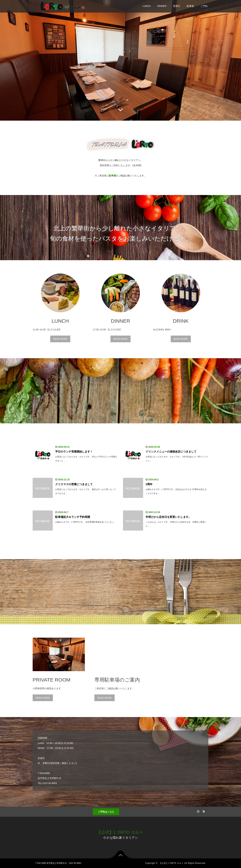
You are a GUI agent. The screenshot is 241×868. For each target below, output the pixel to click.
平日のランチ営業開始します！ (74, 452)
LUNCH (147, 6)
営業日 (177, 6)
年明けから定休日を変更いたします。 (168, 517)
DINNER (162, 6)
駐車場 (190, 6)
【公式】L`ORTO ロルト (120, 832)
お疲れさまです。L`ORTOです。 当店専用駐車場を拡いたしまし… (85, 522)
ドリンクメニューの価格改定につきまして (171, 452)
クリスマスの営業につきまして (74, 484)
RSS (203, 811)
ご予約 (204, 6)
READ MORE (60, 339)
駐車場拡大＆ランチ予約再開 (73, 517)
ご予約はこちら (106, 812)
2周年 (149, 484)
